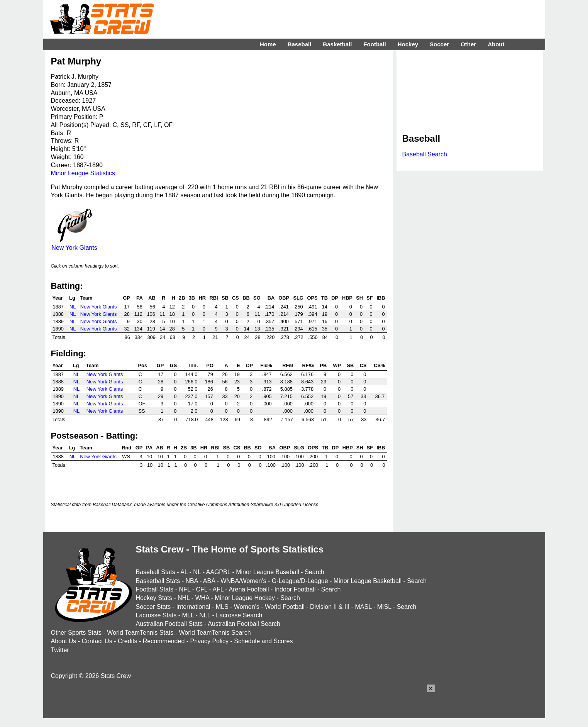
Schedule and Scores (263, 641)
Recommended (164, 641)
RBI (214, 298)
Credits (128, 641)
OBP (284, 298)
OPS (313, 298)
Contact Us (97, 641)
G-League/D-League (300, 581)
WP (337, 365)
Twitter (60, 650)
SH (359, 298)
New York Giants (74, 244)
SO (257, 298)
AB (152, 298)
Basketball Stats (158, 581)
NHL (184, 598)
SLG (298, 298)
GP (126, 298)
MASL (363, 607)
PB (323, 365)
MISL (384, 607)
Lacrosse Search (239, 615)
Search (314, 572)
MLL (188, 615)
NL (73, 307)
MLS (222, 607)
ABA (209, 581)
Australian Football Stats (169, 624)
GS (174, 365)
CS (236, 298)
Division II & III (330, 607)
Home (268, 44)
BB (246, 298)
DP (335, 298)
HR (202, 298)
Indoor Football (295, 589)
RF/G (308, 365)
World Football (285, 607)
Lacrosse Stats (156, 615)
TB (325, 298)
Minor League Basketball (368, 581)
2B (182, 298)
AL (184, 572)
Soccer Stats (153, 607)
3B (192, 298)
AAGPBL (218, 572)
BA (271, 298)
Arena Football (249, 589)
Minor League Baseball (268, 572)
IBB (381, 298)
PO (210, 365)
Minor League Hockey (245, 598)
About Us (64, 641)
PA (140, 298)
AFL (218, 589)
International (193, 607)
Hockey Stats (154, 598)
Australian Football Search (244, 624)
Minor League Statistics (83, 173)
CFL (202, 589)
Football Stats (155, 589)
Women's (247, 607)
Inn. (194, 365)
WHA (202, 598)
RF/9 (288, 365)
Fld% (266, 365)
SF (369, 298)
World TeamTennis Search (215, 633)
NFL (185, 589)
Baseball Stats (156, 572)
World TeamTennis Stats (140, 633)
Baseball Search (425, 154)
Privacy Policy (210, 641)
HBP (347, 298)
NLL (205, 615)
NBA (191, 581)
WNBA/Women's (243, 581)
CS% (379, 365)
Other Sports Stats (76, 633)
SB (225, 298)
